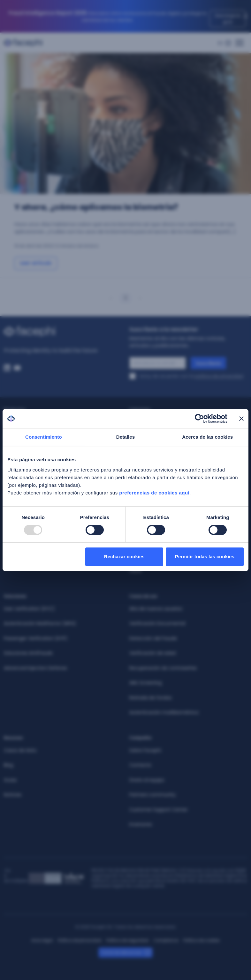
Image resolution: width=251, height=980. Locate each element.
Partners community (152, 795)
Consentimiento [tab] (44, 437)
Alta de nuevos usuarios (156, 609)
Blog (8, 765)
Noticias (13, 795)
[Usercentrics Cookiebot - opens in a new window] (199, 419)
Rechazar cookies (124, 557)
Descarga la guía (228, 19)
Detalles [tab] (125, 437)
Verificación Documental (157, 623)
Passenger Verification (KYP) (36, 638)
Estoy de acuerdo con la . (192, 376)
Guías (10, 780)
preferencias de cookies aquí (154, 493)
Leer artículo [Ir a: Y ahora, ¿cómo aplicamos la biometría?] (36, 263)
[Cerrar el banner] (241, 419)
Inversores (141, 824)
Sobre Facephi (145, 750)
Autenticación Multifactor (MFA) (40, 623)
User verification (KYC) (29, 609)
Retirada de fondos (151, 698)
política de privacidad (219, 376)
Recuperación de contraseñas (163, 668)
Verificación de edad (152, 653)
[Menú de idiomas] (224, 43)
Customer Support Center (159, 810)
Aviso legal (42, 940)
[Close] (246, 16)
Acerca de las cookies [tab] (207, 437)
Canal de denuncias (121, 952)
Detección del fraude (153, 638)
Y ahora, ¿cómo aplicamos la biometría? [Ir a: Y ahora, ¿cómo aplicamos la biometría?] (96, 207)
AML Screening (145, 683)
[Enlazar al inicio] (63, 331)
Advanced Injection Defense (35, 668)
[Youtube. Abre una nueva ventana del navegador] (17, 368)
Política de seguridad (127, 940)
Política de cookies (202, 940)
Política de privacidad (80, 940)
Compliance (166, 940)
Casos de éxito (20, 750)
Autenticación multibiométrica (164, 712)
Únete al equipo (147, 780)
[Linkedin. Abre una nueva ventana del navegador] (7, 368)
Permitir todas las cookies (205, 557)
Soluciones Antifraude (28, 653)
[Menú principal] (240, 41)
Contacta (140, 765)
